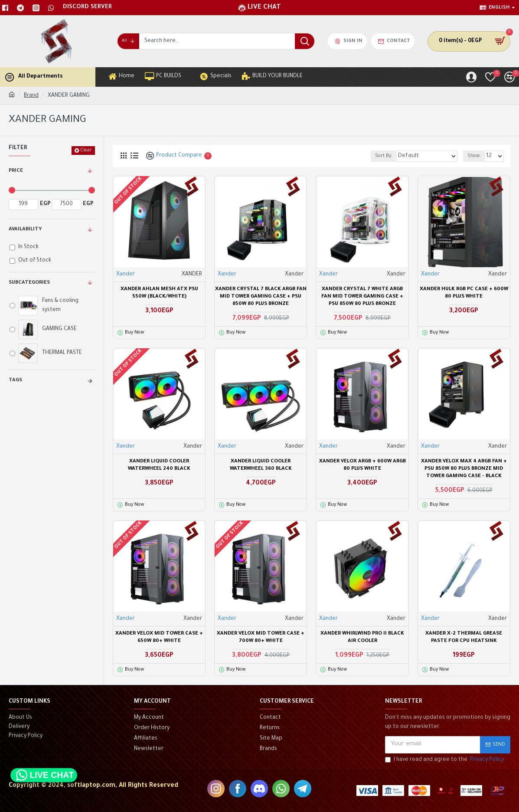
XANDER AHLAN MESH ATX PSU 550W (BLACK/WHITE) (159, 293)
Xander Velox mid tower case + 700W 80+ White (261, 638)
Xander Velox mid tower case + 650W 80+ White (159, 638)
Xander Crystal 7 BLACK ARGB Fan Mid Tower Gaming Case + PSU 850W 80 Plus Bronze (261, 297)
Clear (86, 151)
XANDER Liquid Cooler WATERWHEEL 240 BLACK (159, 465)
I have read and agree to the (445, 760)
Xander (126, 275)
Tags (15, 381)
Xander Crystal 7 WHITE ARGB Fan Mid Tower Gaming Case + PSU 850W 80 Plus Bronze (362, 297)
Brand (31, 96)
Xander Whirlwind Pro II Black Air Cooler (362, 638)
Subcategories (29, 283)
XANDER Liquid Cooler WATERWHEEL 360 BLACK (261, 465)
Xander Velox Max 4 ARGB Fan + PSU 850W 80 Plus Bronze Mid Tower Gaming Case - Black (464, 469)
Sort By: (398, 156)
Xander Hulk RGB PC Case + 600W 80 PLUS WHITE (464, 293)
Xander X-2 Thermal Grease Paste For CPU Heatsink (464, 638)
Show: (477, 156)
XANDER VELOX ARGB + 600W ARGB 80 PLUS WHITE (362, 465)
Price (16, 171)
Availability (25, 230)
